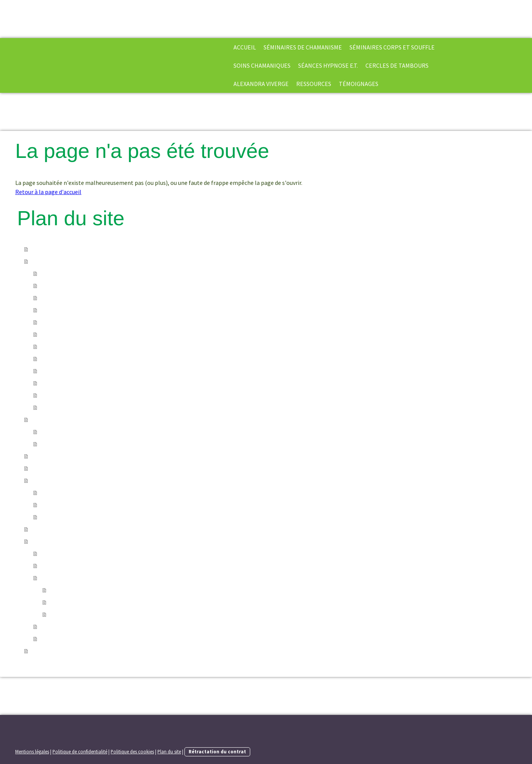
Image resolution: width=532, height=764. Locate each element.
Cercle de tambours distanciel (79, 493)
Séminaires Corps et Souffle (392, 47)
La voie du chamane (66, 274)
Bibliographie (59, 566)
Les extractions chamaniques (78, 286)
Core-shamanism (72, 590)
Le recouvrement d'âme (71, 310)
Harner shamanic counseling (78, 395)
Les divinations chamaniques (78, 359)
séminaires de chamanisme (303, 47)
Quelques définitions (67, 578)
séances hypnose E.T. (328, 65)
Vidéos (49, 627)
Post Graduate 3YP (65, 407)
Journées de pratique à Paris (77, 505)
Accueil (245, 47)
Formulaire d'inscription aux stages (87, 554)
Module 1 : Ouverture (67, 432)
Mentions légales (32, 751)
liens (47, 639)
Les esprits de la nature (71, 322)
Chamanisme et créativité (74, 371)
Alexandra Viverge (261, 84)
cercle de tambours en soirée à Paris (87, 517)
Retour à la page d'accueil (48, 192)
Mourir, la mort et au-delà (74, 298)
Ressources (314, 84)
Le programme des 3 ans (72, 383)
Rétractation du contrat (217, 751)
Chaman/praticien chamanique (90, 602)
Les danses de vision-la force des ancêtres (94, 334)
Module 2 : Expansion (67, 444)
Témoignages (359, 84)
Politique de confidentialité (80, 751)
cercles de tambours (397, 65)
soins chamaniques (262, 65)
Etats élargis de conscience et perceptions (105, 614)
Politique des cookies (132, 751)
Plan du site (169, 751)
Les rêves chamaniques (70, 347)
